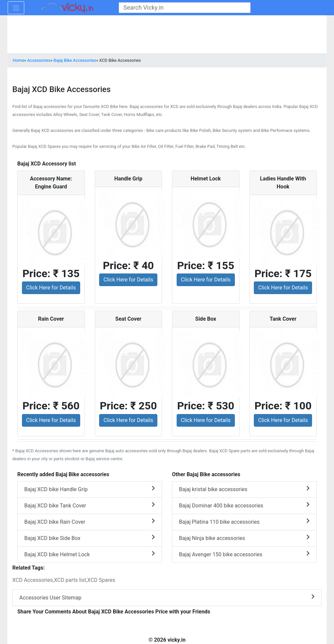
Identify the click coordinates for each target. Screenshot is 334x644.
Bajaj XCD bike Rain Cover (90, 522)
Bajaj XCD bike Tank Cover (90, 505)
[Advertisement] (167, 35)
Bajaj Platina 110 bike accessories (244, 522)
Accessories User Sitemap (167, 597)
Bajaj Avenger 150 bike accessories (244, 554)
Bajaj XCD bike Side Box (90, 538)
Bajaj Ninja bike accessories (244, 538)
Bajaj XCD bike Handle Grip (90, 489)
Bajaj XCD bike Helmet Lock (90, 554)
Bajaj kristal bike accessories (244, 489)
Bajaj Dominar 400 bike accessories (244, 505)
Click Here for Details (51, 288)
